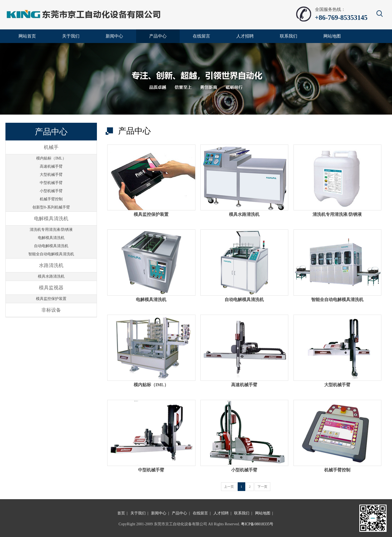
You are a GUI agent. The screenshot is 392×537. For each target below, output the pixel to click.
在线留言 (200, 513)
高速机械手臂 (51, 166)
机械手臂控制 (51, 199)
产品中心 (179, 513)
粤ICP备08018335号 (257, 524)
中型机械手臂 (51, 183)
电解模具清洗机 (51, 238)
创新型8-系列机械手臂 (51, 207)
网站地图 (263, 513)
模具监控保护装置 (51, 299)
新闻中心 (159, 513)
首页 (121, 513)
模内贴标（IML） (51, 158)
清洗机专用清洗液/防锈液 (51, 230)
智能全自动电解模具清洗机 (51, 254)
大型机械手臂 (51, 175)
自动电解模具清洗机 (51, 246)
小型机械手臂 (51, 191)
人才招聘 (221, 513)
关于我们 (138, 513)
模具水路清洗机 (51, 276)
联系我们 (242, 513)
